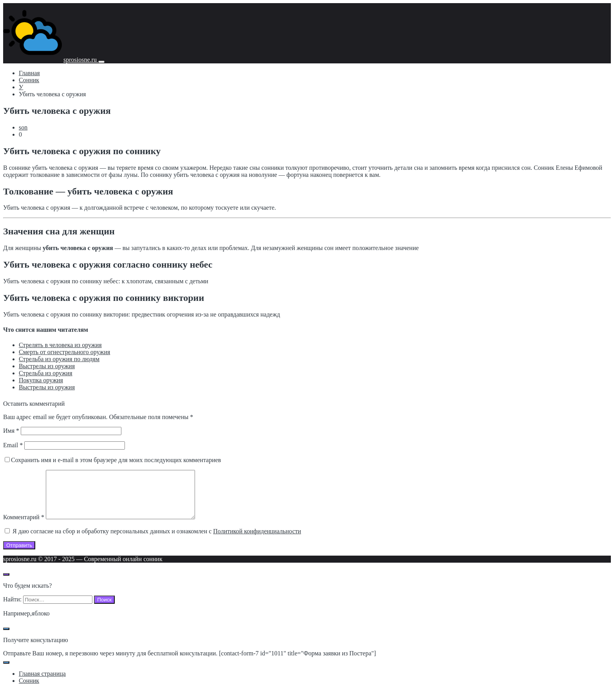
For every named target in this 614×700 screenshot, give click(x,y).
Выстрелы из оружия (47, 366)
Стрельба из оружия (46, 373)
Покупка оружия (41, 380)
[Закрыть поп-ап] (6, 638)
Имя (11, 431)
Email (13, 445)
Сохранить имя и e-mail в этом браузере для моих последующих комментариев (116, 460)
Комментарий (24, 526)
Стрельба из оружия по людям (59, 359)
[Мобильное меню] (101, 62)
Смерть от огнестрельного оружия (64, 352)
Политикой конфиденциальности (257, 541)
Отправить (19, 555)
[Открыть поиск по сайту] (6, 584)
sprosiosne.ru (81, 60)
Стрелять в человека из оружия (60, 345)
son (23, 127)
